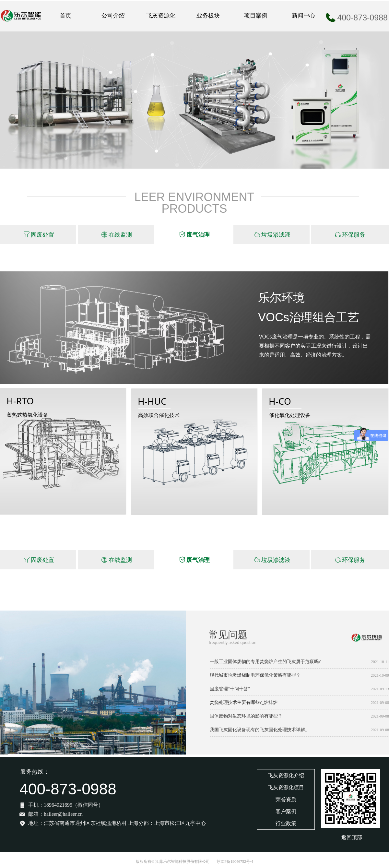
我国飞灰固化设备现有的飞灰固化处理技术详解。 (260, 730)
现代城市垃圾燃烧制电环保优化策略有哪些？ (255, 675)
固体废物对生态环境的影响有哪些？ (246, 716)
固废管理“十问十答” (230, 689)
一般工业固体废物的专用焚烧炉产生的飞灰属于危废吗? (265, 662)
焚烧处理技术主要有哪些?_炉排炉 (244, 702)
